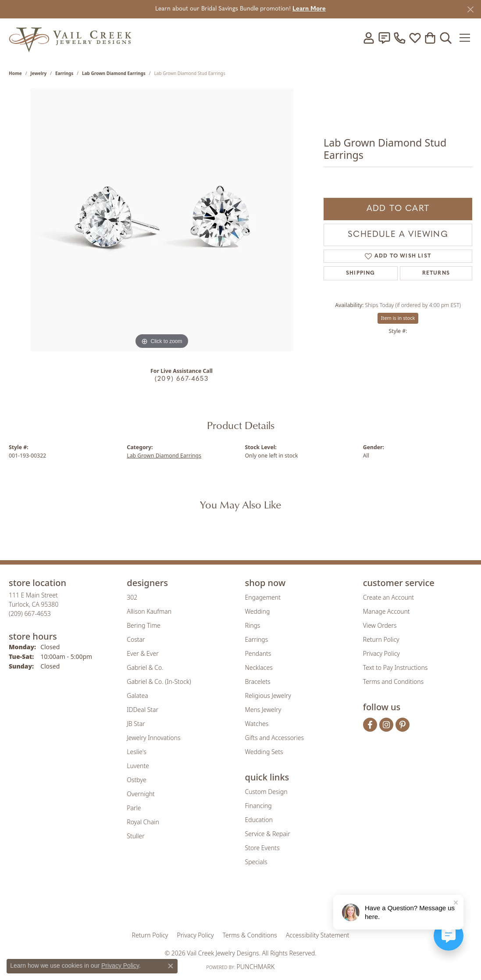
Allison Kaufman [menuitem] (149, 611)
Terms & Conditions (250, 935)
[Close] (470, 9)
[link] (384, 38)
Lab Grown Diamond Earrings (114, 73)
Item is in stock (398, 318)
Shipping (361, 273)
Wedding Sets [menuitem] (264, 752)
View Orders (380, 625)
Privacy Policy (381, 653)
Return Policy (381, 639)
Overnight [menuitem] (141, 794)
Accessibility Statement (318, 935)
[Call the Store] (30, 613)
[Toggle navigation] (465, 38)
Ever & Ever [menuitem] (143, 653)
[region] (162, 220)
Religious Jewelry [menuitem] (268, 696)
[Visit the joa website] (211, 904)
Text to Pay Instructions (395, 667)
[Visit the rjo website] (243, 904)
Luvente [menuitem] (138, 766)
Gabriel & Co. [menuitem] (145, 667)
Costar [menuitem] (136, 639)
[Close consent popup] (171, 966)
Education (259, 820)
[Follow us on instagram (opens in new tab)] (386, 725)
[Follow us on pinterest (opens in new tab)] (403, 725)
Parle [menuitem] (134, 808)
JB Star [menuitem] (136, 724)
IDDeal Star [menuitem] (143, 710)
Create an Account (388, 597)
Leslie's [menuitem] (136, 752)
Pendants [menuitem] (258, 653)
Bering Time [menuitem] (144, 625)
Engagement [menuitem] (263, 597)
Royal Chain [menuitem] (143, 822)
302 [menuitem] (132, 597)
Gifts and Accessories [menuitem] (275, 738)
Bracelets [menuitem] (258, 681)
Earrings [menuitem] (257, 639)
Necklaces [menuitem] (259, 667)
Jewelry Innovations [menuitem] (153, 738)
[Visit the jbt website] (313, 904)
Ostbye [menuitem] (136, 780)
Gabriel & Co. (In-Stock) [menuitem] (159, 681)
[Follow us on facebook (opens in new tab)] (370, 725)
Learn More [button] (309, 9)
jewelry (38, 73)
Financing (258, 806)
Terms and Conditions (393, 681)
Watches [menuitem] (257, 724)
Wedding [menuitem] (258, 611)
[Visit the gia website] (172, 904)
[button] (369, 38)
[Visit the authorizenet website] (277, 904)
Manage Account (387, 611)
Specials (256, 862)
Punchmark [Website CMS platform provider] (255, 967)
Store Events (262, 848)
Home (15, 73)
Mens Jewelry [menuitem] (263, 710)
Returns (436, 273)
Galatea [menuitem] (137, 696)
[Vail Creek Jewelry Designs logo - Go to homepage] (70, 38)
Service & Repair (268, 834)
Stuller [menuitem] (135, 836)
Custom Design (266, 792)
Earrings (64, 73)
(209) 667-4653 (182, 379)
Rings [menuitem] (253, 625)
